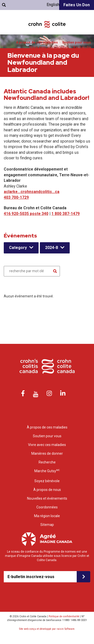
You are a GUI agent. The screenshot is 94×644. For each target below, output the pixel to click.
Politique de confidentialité (64, 616)
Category (18, 248)
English (53, 5)
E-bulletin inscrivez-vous (31, 577)
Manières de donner (45, 52)
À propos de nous (47, 490)
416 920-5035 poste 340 (26, 214)
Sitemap (47, 525)
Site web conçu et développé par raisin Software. (47, 629)
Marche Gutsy (47, 471)
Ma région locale (47, 516)
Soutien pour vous (77, 42)
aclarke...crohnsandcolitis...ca (32, 192)
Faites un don (77, 5)
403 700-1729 (16, 197)
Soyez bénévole (78, 52)
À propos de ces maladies (37, 42)
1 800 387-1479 (66, 214)
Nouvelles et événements (47, 498)
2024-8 (52, 248)
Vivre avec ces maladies (49, 47)
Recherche (82, 47)
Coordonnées (47, 507)
